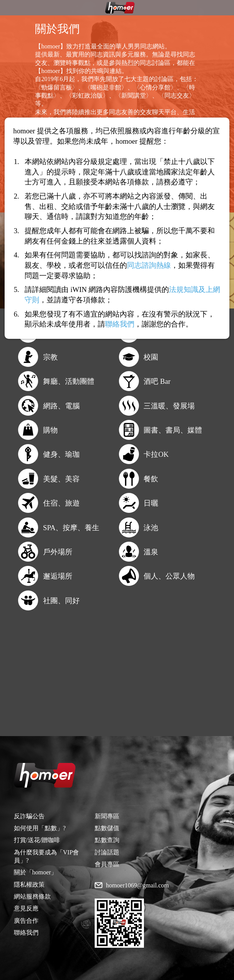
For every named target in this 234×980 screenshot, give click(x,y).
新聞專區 (107, 816)
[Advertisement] (117, 682)
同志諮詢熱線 (149, 265)
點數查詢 (107, 840)
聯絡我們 (26, 933)
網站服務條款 (32, 896)
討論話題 (107, 852)
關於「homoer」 (36, 872)
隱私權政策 (29, 885)
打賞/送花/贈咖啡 (37, 840)
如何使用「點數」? (40, 828)
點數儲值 (107, 828)
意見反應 (26, 908)
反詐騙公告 (29, 816)
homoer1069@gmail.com (137, 885)
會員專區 (107, 864)
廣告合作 (26, 921)
